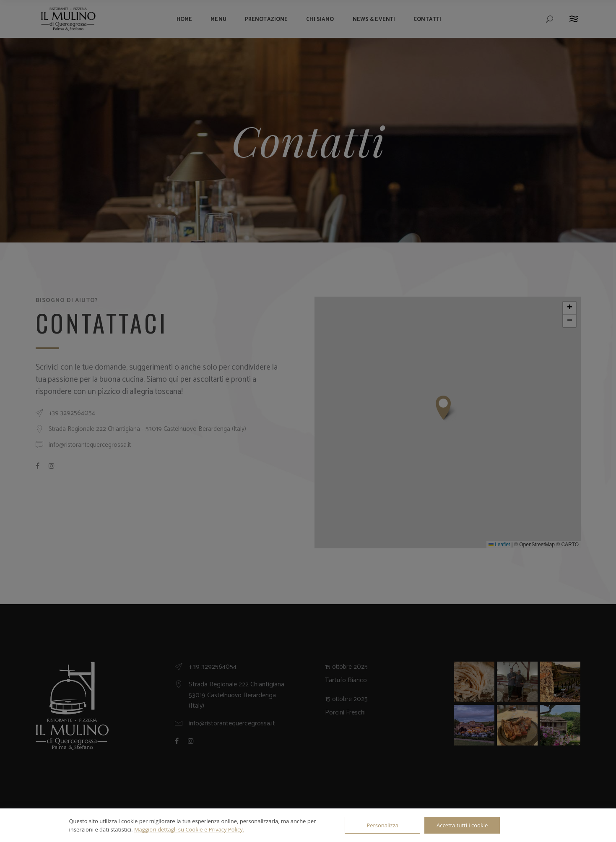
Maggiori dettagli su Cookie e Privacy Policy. (189, 829)
